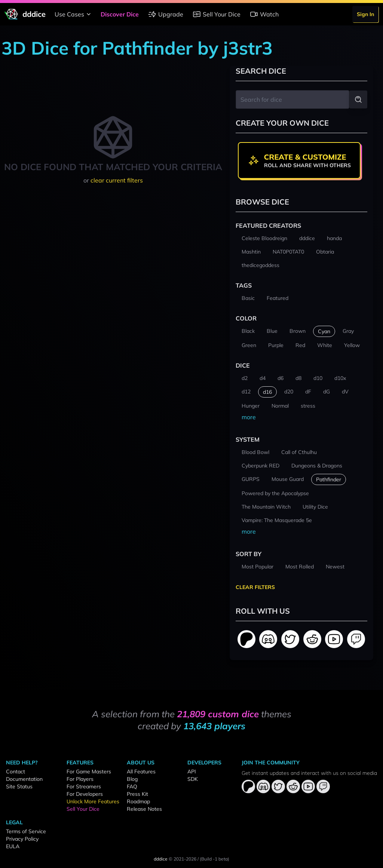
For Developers (85, 794)
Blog (132, 779)
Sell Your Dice (216, 14)
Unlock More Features (93, 801)
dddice (161, 859)
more (249, 417)
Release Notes (144, 809)
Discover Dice (120, 14)
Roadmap (138, 801)
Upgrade (166, 14)
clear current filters (117, 180)
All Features (141, 772)
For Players (80, 779)
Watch (264, 14)
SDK (193, 779)
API (192, 772)
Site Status (19, 786)
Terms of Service (26, 831)
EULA (13, 846)
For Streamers (84, 786)
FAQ (132, 786)
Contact (16, 772)
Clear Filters (255, 587)
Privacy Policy (22, 839)
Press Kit (137, 794)
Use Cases (74, 14)
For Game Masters (89, 772)
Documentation (24, 779)
